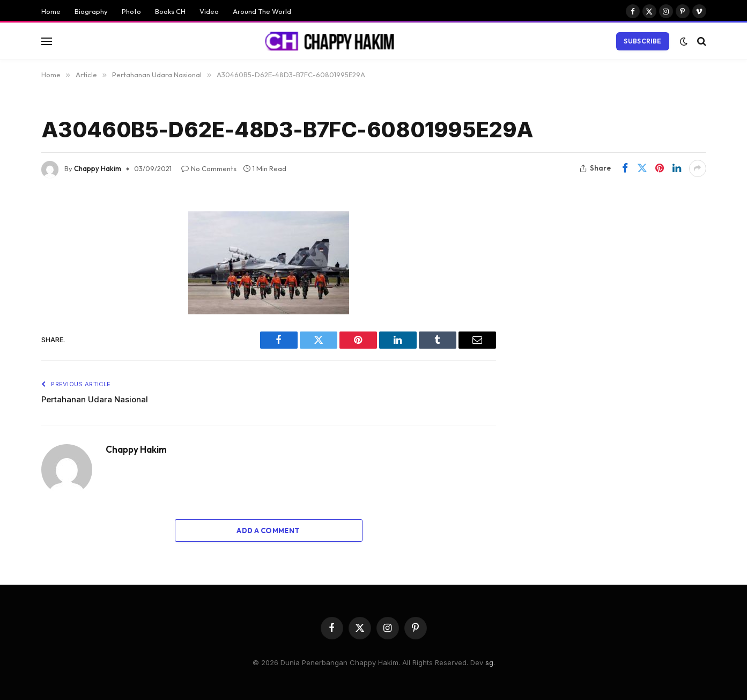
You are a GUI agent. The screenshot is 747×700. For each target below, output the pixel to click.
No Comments (209, 168)
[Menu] (47, 41)
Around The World (262, 11)
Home (51, 11)
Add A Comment (268, 530)
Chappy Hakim (98, 168)
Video (209, 11)
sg (489, 662)
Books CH (170, 11)
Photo (131, 11)
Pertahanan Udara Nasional (95, 399)
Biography (91, 11)
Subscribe (642, 41)
